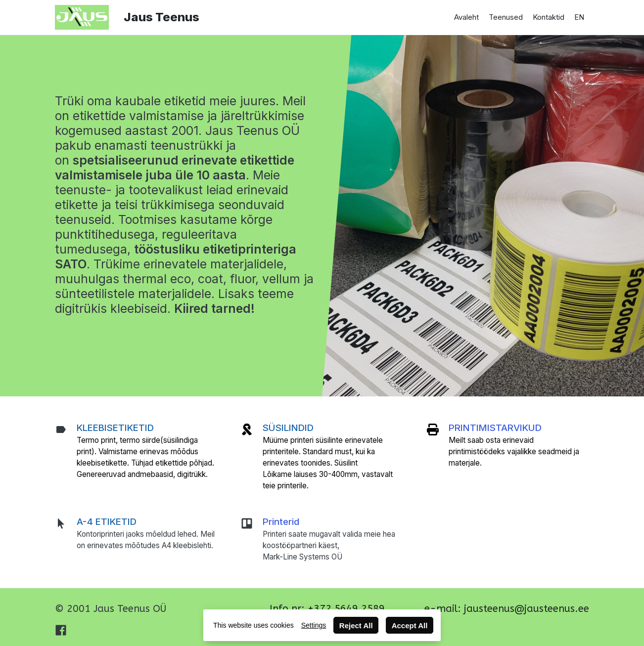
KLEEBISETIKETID (115, 428)
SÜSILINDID (288, 428)
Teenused (506, 17)
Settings (314, 625)
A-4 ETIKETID (107, 522)
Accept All (410, 625)
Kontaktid (549, 17)
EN (579, 17)
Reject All (356, 625)
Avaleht (466, 17)
